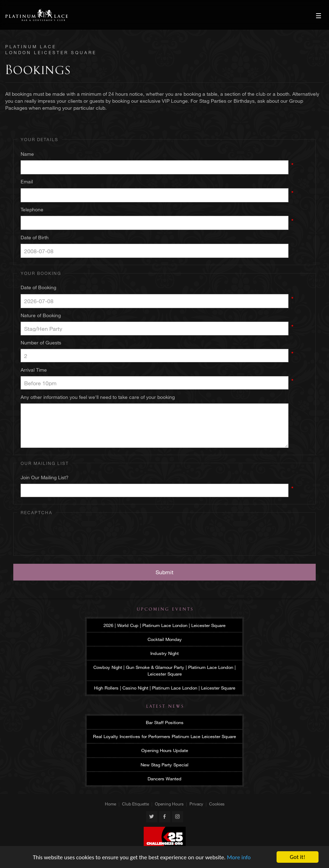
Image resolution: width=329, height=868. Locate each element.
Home (110, 804)
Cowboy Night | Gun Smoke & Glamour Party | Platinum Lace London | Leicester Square (164, 670)
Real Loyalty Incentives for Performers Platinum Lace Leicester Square (164, 736)
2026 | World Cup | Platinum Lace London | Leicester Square (164, 625)
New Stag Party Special (164, 765)
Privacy (196, 804)
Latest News (165, 706)
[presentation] (165, 535)
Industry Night (164, 653)
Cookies (217, 804)
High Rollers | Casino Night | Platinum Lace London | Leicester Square (165, 688)
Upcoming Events (165, 609)
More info (239, 857)
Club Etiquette (135, 804)
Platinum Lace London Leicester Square (37, 15)
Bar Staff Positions (165, 722)
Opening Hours (169, 804)
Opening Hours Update (165, 750)
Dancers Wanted (164, 779)
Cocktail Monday (165, 639)
